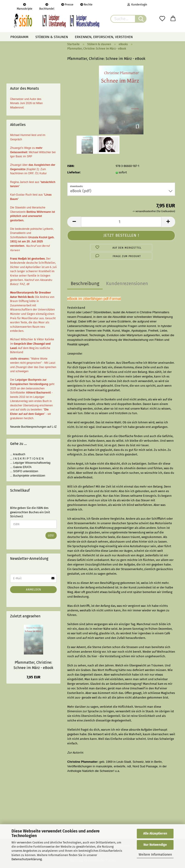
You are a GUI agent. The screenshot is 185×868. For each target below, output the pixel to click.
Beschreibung (85, 283)
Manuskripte (25, 6)
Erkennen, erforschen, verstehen (104, 37)
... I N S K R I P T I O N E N (27, 459)
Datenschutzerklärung (27, 859)
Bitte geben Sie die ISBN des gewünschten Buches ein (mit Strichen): (30, 512)
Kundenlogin (137, 5)
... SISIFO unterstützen (24, 471)
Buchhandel (47, 6)
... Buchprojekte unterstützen (28, 476)
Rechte (86, 5)
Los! (51, 535)
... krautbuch (18, 454)
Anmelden (34, 590)
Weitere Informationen (155, 855)
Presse (67, 5)
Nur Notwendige (155, 845)
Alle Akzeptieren (155, 833)
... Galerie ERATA (21, 467)
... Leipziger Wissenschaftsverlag (30, 463)
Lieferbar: (74, 172)
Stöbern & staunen (52, 37)
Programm (19, 37)
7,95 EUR (34, 677)
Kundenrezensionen (127, 283)
